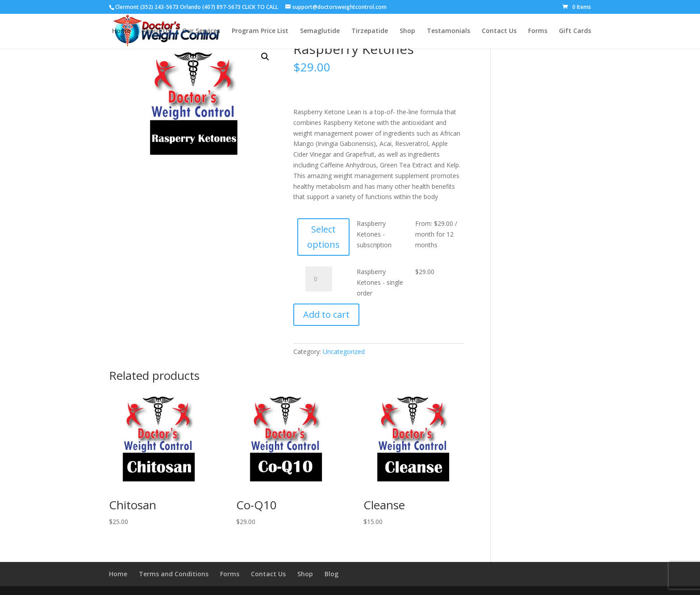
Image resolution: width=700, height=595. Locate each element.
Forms (230, 574)
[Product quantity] (319, 279)
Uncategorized (344, 352)
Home (118, 574)
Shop (305, 574)
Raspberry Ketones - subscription (374, 234)
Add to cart (326, 314)
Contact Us (268, 574)
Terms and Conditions (174, 574)
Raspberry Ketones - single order (380, 282)
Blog (331, 574)
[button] (265, 57)
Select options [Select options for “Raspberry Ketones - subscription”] (323, 237)
